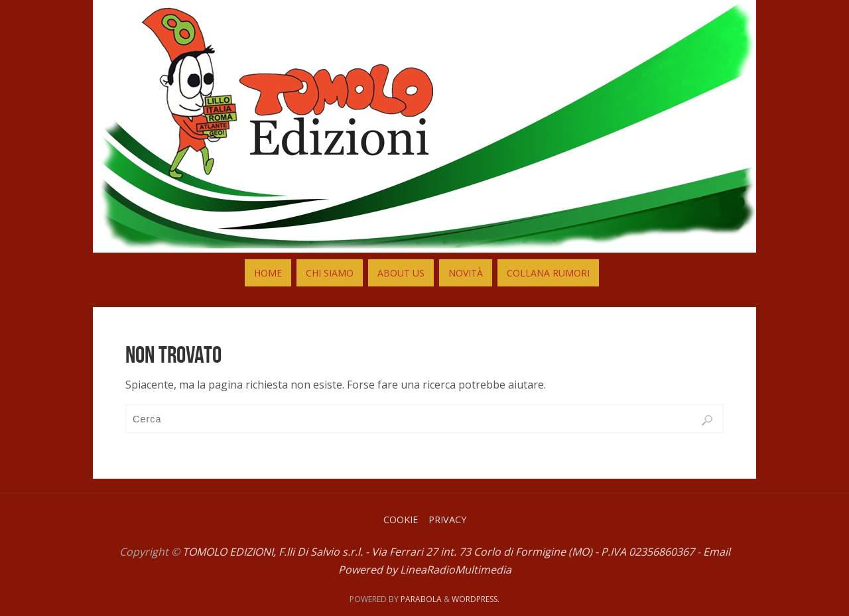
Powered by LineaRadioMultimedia (425, 570)
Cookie (401, 520)
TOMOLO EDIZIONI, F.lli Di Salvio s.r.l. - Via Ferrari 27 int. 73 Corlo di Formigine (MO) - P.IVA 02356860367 (438, 552)
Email (717, 552)
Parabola (421, 599)
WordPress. (476, 599)
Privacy (447, 520)
